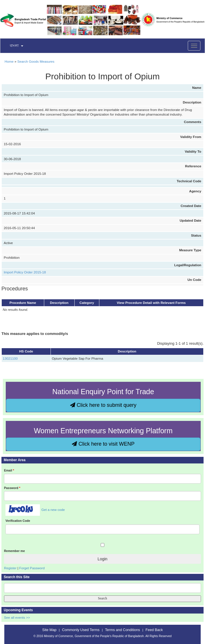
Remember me (14, 551)
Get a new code (53, 510)
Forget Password (32, 568)
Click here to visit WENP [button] (103, 444)
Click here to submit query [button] (103, 405)
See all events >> (17, 617)
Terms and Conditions (123, 630)
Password (12, 488)
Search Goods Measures (36, 61)
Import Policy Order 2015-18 (25, 272)
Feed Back (154, 630)
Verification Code (18, 521)
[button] (13, 46)
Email (9, 470)
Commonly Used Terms (81, 630)
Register (10, 568)
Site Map (49, 630)
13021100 (10, 358)
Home (9, 61)
